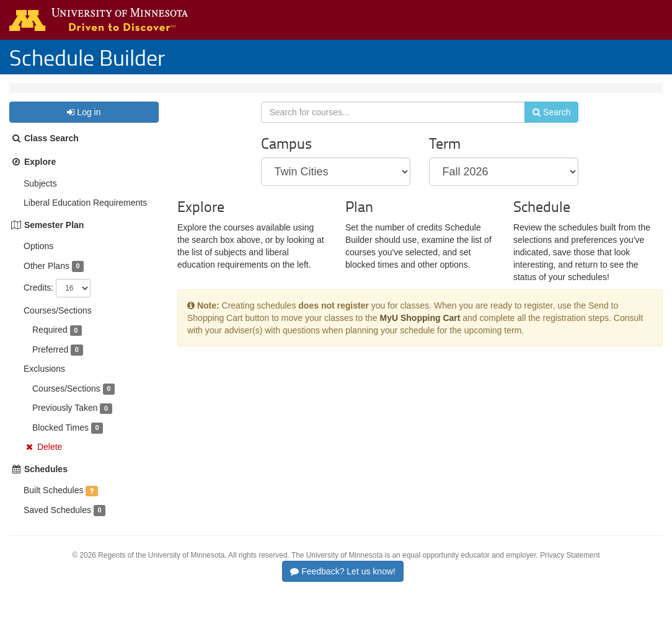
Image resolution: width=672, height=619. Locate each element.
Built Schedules (54, 503)
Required (50, 342)
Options (38, 258)
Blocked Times (60, 440)
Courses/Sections (58, 323)
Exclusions (44, 381)
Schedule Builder (87, 57)
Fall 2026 (92, 94)
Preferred (50, 362)
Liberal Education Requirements (85, 215)
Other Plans (46, 278)
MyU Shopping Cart (420, 338)
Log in (84, 125)
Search (543, 128)
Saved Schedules (57, 522)
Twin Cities (40, 94)
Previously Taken (65, 420)
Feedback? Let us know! (343, 584)
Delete (50, 459)
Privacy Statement (570, 568)
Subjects (40, 196)
